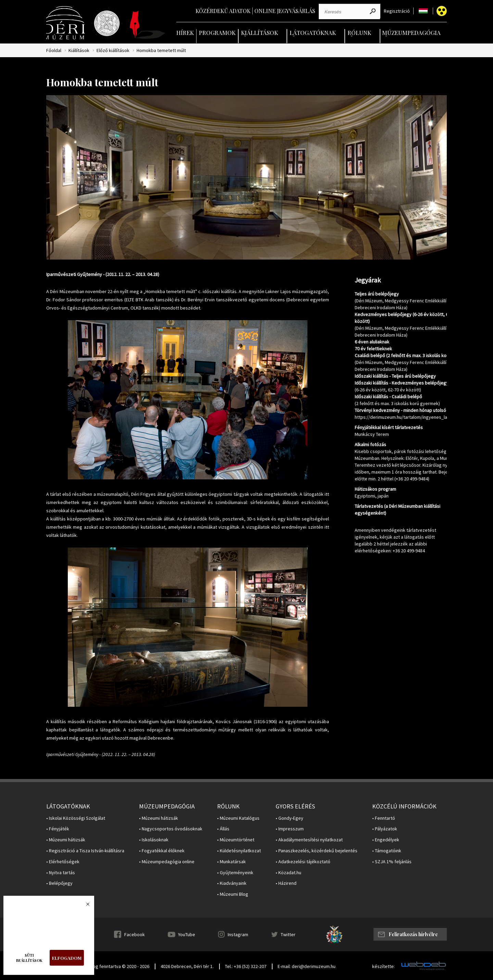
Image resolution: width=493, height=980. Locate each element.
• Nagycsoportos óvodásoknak (171, 829)
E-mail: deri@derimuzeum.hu (307, 966)
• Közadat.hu (288, 873)
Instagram (238, 934)
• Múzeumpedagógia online (167, 862)
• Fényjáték (58, 829)
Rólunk (359, 33)
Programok (217, 33)
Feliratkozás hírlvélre (413, 934)
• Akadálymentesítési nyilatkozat (309, 840)
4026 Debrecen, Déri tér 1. (187, 966)
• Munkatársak (231, 862)
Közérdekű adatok (223, 11)
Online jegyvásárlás (285, 11)
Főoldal (54, 51)
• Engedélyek (386, 840)
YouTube (187, 934)
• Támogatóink (387, 851)
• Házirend (286, 883)
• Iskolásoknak (154, 840)
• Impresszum (290, 829)
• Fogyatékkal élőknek (162, 851)
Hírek (185, 33)
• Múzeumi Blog (233, 894)
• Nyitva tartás (61, 873)
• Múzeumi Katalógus (238, 818)
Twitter (288, 934)
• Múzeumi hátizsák (66, 840)
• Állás (223, 829)
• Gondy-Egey (289, 818)
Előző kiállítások (113, 51)
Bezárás (84, 906)
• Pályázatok (385, 829)
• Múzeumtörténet (236, 840)
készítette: (383, 966)
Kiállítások (260, 33)
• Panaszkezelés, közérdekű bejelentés (317, 851)
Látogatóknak (313, 33)
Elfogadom (67, 958)
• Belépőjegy (59, 883)
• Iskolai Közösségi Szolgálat (76, 818)
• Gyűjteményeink (235, 873)
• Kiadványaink (232, 883)
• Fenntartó (384, 818)
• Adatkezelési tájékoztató (303, 862)
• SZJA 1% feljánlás (392, 862)
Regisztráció (397, 11)
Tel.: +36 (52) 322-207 (246, 966)
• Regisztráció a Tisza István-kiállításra (85, 851)
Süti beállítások (29, 958)
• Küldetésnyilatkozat (239, 851)
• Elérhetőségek (63, 862)
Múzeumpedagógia (411, 33)
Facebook (135, 934)
